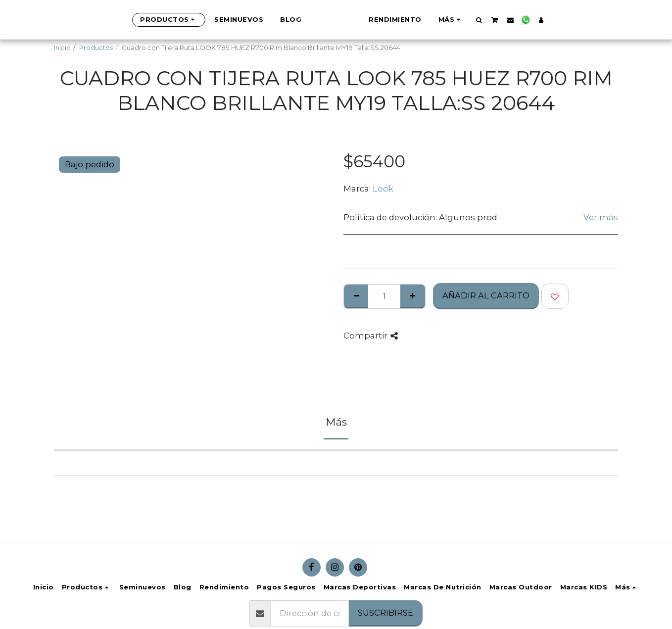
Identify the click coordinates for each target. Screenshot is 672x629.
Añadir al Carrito (486, 295)
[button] (528, 20)
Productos (96, 48)
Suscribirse (385, 613)
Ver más (601, 217)
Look (383, 189)
